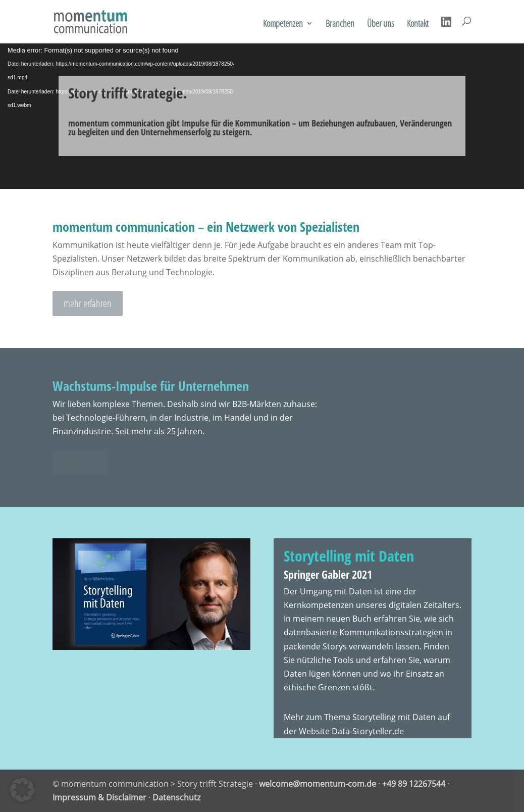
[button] (22, 790)
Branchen (340, 24)
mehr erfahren (88, 303)
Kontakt (418, 24)
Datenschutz (176, 797)
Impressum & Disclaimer (99, 797)
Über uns (381, 24)
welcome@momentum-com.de (318, 784)
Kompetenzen (283, 24)
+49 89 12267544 (414, 784)
